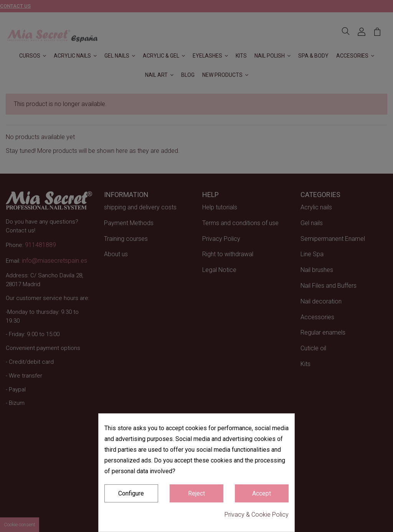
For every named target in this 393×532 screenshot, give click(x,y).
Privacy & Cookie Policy (257, 515)
